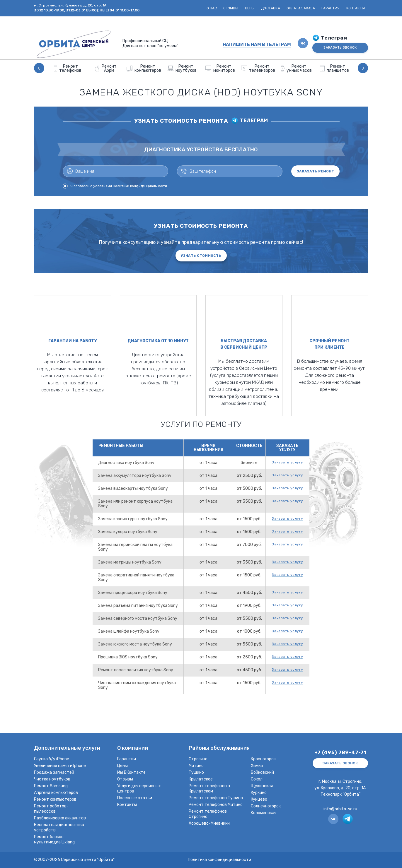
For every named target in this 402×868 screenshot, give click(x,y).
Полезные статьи (135, 798)
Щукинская (262, 786)
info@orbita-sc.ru (340, 809)
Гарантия (331, 8)
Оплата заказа (301, 8)
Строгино (198, 759)
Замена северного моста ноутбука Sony (138, 618)
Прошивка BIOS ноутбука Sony (128, 657)
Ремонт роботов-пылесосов (51, 809)
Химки (257, 766)
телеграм (254, 120)
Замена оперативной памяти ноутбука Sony (136, 577)
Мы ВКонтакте (131, 772)
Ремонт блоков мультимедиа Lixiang (54, 839)
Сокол (257, 779)
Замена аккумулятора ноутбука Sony (135, 476)
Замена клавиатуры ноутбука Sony (133, 519)
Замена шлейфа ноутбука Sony (129, 631)
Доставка (270, 8)
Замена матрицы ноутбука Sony (130, 562)
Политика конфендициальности (219, 860)
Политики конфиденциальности (140, 186)
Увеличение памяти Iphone (60, 766)
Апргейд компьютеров (56, 793)
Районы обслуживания (219, 748)
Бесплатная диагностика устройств (59, 827)
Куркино (259, 793)
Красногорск (263, 759)
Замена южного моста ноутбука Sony (135, 644)
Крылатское (201, 779)
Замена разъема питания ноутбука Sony (138, 606)
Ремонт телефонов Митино (216, 805)
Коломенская (264, 813)
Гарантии (127, 759)
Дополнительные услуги (67, 748)
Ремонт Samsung (51, 786)
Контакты (356, 8)
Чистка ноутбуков (52, 779)
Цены (250, 8)
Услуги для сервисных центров (139, 789)
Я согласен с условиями (115, 186)
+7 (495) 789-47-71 (340, 753)
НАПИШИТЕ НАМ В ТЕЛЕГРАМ (257, 44)
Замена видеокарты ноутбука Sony (133, 488)
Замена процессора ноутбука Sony (133, 593)
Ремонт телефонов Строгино (208, 814)
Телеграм (334, 38)
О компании (133, 748)
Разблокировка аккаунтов (60, 818)
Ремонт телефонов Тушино (216, 798)
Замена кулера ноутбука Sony (128, 532)
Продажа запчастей (54, 772)
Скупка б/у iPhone (52, 759)
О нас (212, 8)
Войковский (262, 772)
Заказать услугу (287, 462)
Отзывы (231, 8)
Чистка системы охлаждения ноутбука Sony (137, 685)
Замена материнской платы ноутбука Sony (135, 547)
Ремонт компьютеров (55, 799)
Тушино (196, 772)
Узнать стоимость (201, 256)
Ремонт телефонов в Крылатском (209, 789)
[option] (68, 68)
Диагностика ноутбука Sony (126, 463)
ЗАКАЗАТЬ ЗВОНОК (340, 48)
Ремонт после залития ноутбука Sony (136, 670)
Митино (196, 766)
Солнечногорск (266, 806)
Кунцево (259, 799)
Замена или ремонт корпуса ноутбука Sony (135, 504)
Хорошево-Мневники (209, 823)
